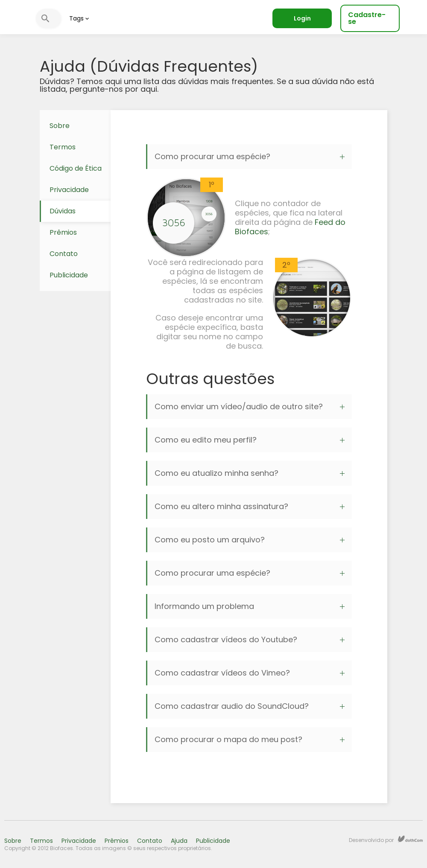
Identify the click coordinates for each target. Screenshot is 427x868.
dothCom (410, 839)
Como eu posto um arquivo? (250, 540)
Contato (64, 254)
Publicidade (69, 275)
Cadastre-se (367, 18)
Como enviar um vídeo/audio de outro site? (250, 406)
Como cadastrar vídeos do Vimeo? (250, 673)
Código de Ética (76, 168)
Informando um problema (250, 606)
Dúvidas (63, 211)
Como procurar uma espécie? (250, 156)
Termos (63, 147)
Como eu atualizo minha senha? (250, 473)
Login (302, 18)
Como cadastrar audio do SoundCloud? (250, 706)
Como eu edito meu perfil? (250, 440)
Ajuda (179, 841)
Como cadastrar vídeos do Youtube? (250, 639)
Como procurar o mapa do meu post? (250, 739)
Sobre (60, 126)
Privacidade (69, 190)
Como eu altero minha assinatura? (250, 506)
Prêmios (63, 232)
